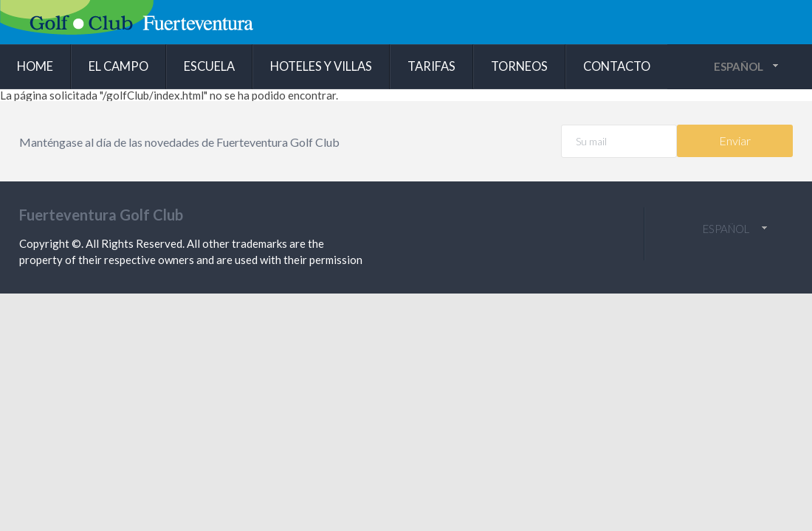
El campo (118, 66)
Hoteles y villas (321, 66)
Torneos (519, 66)
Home (35, 66)
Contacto (617, 66)
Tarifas (431, 66)
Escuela (209, 66)
